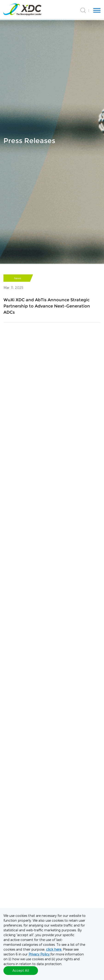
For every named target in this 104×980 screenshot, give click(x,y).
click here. (54, 949)
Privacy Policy (39, 954)
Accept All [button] (21, 970)
